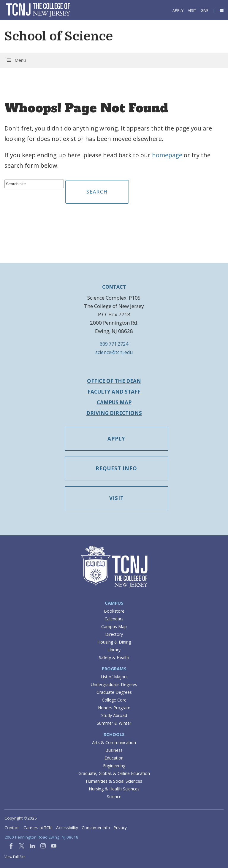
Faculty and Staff (114, 392)
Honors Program (114, 708)
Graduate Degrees (114, 692)
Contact (12, 828)
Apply (178, 11)
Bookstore (114, 611)
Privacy (120, 828)
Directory (114, 634)
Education (114, 758)
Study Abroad (114, 715)
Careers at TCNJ (38, 828)
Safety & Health (114, 657)
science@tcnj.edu (114, 352)
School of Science (59, 36)
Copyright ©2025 (21, 818)
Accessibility (67, 828)
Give (205, 11)
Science (114, 797)
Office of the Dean (114, 381)
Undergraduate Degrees (114, 684)
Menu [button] (16, 60)
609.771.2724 (114, 344)
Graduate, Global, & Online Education (114, 773)
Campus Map (114, 402)
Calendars (114, 619)
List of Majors (114, 677)
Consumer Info (96, 828)
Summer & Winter (114, 723)
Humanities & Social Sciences (114, 781)
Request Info (117, 468)
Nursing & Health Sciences (114, 789)
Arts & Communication (114, 742)
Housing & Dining (114, 642)
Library (114, 650)
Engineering (114, 766)
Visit (192, 11)
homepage (167, 155)
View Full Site (15, 857)
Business (114, 750)
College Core (114, 700)
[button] (221, 11)
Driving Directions (114, 413)
